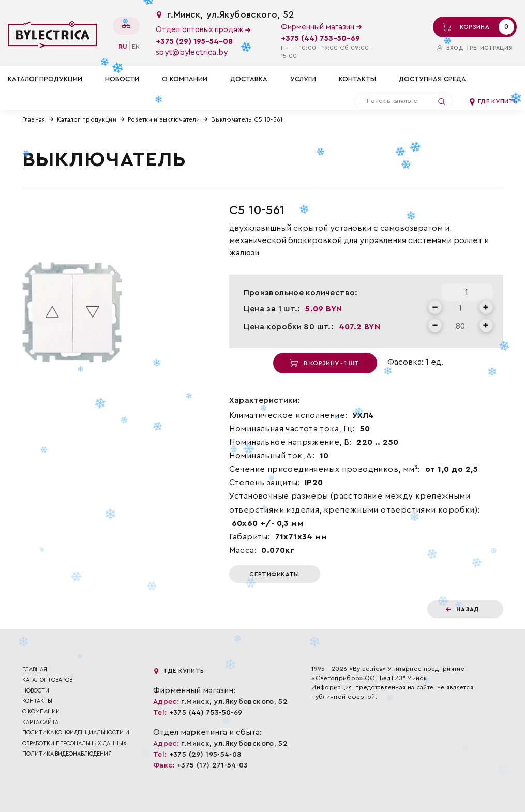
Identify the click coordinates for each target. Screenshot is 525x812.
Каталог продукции (87, 119)
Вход (450, 48)
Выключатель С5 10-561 (247, 119)
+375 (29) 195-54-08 (194, 42)
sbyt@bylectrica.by (192, 52)
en (136, 47)
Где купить (493, 101)
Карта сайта (40, 722)
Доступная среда (432, 79)
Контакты (357, 79)
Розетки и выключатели (164, 119)
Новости (122, 79)
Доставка (249, 79)
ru (123, 47)
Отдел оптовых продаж (203, 30)
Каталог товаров (47, 680)
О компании (185, 79)
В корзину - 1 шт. (325, 363)
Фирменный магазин (321, 27)
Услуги (303, 79)
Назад (463, 609)
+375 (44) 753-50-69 (320, 39)
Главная (34, 119)
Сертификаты (274, 574)
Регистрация (491, 48)
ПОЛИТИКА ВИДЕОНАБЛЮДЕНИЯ (67, 754)
